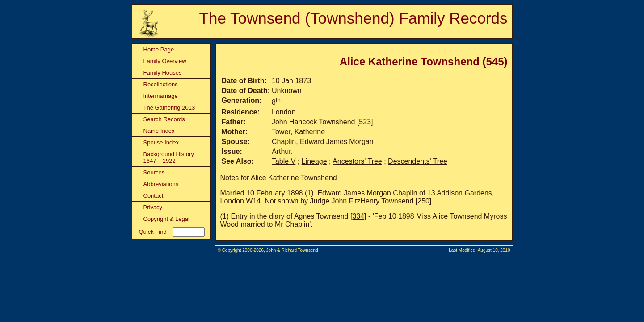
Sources (154, 172)
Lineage (314, 161)
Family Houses (163, 73)
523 (365, 122)
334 (358, 216)
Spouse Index (161, 142)
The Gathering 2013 (169, 108)
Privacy (153, 207)
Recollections (161, 84)
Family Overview (165, 61)
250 (423, 201)
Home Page (159, 49)
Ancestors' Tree (357, 161)
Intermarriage (161, 96)
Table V (284, 161)
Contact (154, 196)
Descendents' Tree (418, 161)
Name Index (159, 131)
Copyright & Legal (166, 219)
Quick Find (153, 232)
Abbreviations (161, 184)
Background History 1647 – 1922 (169, 157)
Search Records (164, 119)
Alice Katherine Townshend (294, 178)
